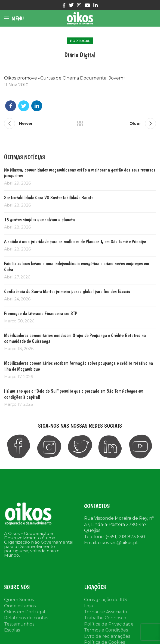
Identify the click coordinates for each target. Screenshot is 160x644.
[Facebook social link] (64, 5)
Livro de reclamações (107, 636)
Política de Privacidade (109, 624)
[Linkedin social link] (96, 5)
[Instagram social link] (79, 5)
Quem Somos (19, 600)
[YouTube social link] (87, 5)
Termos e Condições (106, 630)
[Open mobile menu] (14, 18)
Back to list (80, 123)
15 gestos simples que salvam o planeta (39, 219)
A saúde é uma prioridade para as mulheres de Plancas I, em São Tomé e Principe (77, 241)
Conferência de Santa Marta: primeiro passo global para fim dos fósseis (67, 291)
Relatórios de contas (26, 618)
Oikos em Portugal (25, 612)
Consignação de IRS (106, 600)
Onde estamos (20, 606)
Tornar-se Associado (106, 612)
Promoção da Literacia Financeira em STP (41, 313)
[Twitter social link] (71, 5)
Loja (88, 606)
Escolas (12, 630)
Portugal (80, 41)
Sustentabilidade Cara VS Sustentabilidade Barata (49, 197)
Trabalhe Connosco (105, 618)
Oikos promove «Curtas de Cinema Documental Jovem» (65, 78)
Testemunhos (19, 624)
